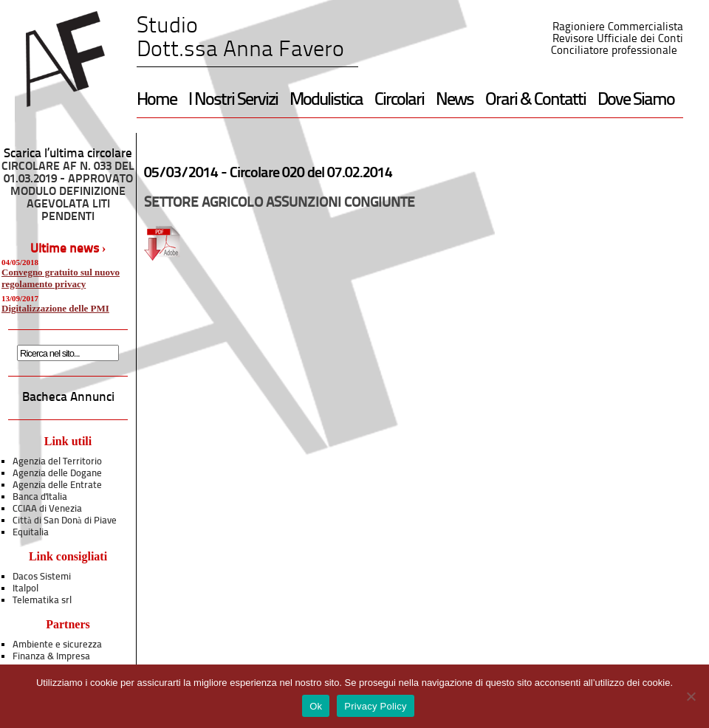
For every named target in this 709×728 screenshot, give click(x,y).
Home (157, 100)
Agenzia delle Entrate (57, 485)
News (455, 100)
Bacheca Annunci (68, 398)
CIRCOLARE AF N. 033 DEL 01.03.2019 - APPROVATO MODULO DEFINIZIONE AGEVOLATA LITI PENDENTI (68, 192)
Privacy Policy (375, 706)
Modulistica (326, 100)
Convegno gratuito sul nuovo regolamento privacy (61, 278)
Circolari (399, 100)
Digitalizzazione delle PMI (55, 308)
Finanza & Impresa (51, 657)
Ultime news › (68, 249)
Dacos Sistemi (42, 577)
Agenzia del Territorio (57, 462)
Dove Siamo (636, 100)
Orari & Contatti (535, 100)
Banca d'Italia (40, 497)
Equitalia (31, 533)
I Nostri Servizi (233, 100)
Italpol (25, 589)
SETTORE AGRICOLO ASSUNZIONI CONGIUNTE (280, 203)
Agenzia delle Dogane (57, 474)
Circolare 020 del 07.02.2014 (311, 174)
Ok (316, 706)
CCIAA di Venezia (47, 509)
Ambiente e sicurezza (57, 645)
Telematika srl (42, 601)
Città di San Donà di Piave (65, 521)
